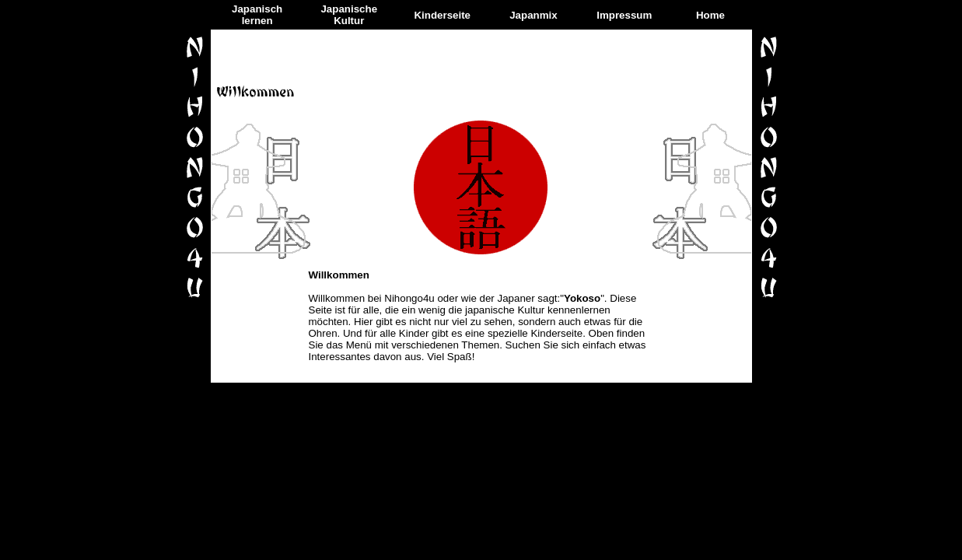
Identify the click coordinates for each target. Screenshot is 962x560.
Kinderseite (442, 15)
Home (710, 15)
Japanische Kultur (349, 15)
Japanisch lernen (257, 15)
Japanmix (533, 15)
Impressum (624, 15)
